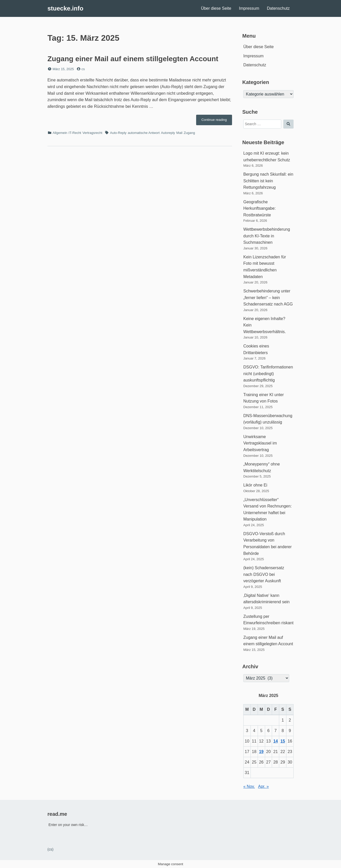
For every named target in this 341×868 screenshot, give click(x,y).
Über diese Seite (216, 8)
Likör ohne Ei (255, 485)
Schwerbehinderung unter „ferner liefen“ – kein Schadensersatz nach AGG (268, 298)
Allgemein (60, 133)
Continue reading (217, 121)
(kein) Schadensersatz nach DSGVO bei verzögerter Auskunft (264, 574)
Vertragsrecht (92, 133)
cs (83, 69)
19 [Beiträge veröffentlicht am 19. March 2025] (261, 752)
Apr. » (264, 786)
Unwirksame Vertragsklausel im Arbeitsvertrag (260, 443)
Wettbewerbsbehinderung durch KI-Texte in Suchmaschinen (267, 236)
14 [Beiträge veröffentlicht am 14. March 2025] (276, 741)
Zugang (189, 133)
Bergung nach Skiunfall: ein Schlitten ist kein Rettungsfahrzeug (268, 181)
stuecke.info (65, 8)
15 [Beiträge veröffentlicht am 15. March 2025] (283, 741)
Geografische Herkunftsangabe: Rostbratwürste (259, 208)
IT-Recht (75, 133)
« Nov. (249, 786)
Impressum (249, 8)
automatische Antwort (144, 133)
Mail (179, 133)
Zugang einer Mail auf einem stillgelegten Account (133, 59)
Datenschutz (278, 8)
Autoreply (168, 133)
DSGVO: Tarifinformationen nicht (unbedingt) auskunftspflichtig (268, 374)
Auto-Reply (118, 133)
